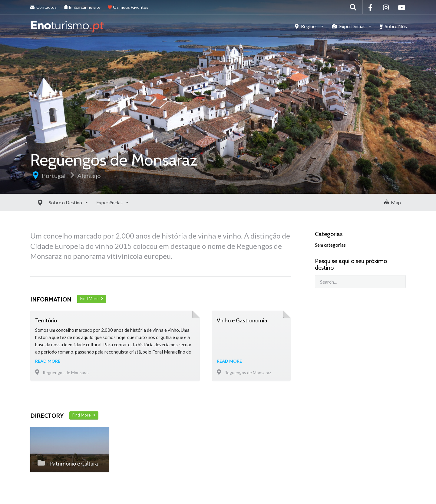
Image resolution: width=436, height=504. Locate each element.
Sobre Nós (393, 26)
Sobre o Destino (52, 202)
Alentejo (89, 176)
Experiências (349, 26)
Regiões (307, 26)
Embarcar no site (82, 7)
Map (393, 202)
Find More (92, 298)
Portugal (54, 176)
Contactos (43, 7)
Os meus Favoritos (128, 7)
